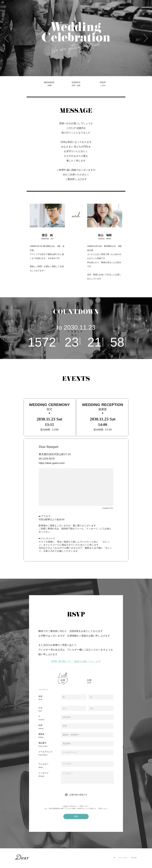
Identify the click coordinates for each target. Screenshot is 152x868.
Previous (1, 0)
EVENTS (76, 85)
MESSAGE (49, 85)
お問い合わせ (132, 860)
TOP (102, 860)
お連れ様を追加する (78, 797)
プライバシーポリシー (115, 860)
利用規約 (65, 809)
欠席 (89, 684)
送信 (76, 819)
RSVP (103, 85)
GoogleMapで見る (106, 511)
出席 (63, 684)
